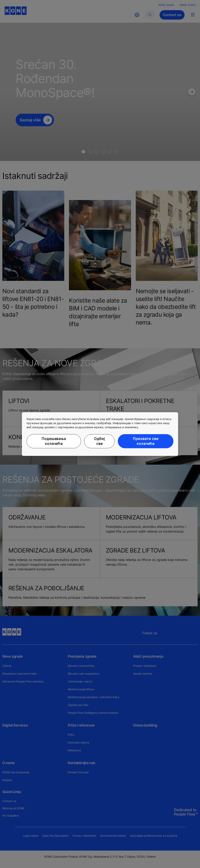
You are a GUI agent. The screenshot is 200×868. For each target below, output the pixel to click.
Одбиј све (99, 441)
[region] (100, 434)
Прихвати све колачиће (146, 441)
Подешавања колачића (54, 441)
